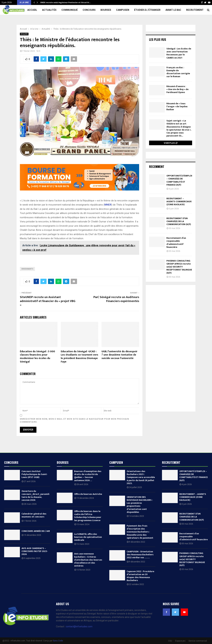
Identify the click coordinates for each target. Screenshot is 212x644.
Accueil (32, 10)
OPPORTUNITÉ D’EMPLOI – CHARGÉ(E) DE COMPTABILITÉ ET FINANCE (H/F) (179, 180)
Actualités (49, 10)
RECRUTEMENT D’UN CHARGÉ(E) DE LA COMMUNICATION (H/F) (179, 221)
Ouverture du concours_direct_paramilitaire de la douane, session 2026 (35, 496)
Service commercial (198, 641)
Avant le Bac (173, 10)
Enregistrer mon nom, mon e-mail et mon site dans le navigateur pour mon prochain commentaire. (74, 420)
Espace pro (180, 641)
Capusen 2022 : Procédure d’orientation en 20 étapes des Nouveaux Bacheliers (140, 576)
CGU (170, 641)
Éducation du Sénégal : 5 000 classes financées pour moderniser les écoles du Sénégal (37, 357)
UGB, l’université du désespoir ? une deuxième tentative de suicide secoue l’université (119, 355)
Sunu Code (58, 641)
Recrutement (195, 10)
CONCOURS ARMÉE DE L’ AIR (36, 531)
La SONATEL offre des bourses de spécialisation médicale (88, 537)
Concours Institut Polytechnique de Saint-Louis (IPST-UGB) (35, 474)
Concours (89, 10)
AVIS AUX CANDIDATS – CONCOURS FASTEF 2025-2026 (35, 551)
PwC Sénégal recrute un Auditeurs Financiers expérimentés (116, 299)
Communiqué (70, 10)
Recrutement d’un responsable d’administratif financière (176, 243)
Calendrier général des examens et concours (34, 515)
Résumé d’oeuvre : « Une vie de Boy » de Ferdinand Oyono (177, 89)
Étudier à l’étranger (147, 10)
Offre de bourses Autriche (88, 494)
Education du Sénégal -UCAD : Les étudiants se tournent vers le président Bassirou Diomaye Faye (79, 357)
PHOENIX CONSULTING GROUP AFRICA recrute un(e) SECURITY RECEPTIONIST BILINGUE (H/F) (179, 267)
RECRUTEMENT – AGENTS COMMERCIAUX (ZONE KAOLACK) (179, 201)
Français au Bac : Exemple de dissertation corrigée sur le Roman (178, 72)
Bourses (106, 10)
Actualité (24, 34)
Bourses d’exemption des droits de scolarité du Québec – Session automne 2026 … (88, 476)
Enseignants (27, 269)
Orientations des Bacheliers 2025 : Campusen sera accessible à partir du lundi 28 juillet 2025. (141, 477)
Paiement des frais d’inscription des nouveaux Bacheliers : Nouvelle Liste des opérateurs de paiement (140, 532)
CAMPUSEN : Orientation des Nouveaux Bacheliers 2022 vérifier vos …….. (140, 555)
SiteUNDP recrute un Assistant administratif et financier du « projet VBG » (48, 301)
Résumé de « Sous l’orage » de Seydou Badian (177, 106)
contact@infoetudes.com (79, 626)
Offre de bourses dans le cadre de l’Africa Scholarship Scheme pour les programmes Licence (88, 516)
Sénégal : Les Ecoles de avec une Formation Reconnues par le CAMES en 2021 (179, 53)
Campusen (123, 10)
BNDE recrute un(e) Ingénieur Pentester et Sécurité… (65, 2)
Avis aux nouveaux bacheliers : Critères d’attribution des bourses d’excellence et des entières (88, 560)
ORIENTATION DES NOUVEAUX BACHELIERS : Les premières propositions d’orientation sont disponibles (140, 505)
